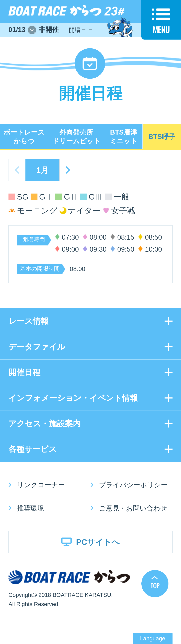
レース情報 (29, 321)
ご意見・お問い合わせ (133, 508)
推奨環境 (30, 508)
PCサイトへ (98, 542)
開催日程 (24, 372)
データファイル (37, 347)
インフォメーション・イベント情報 (73, 398)
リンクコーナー (41, 485)
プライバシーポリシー (133, 485)
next (68, 170)
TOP (155, 586)
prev (17, 170)
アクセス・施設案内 (45, 423)
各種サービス (33, 449)
